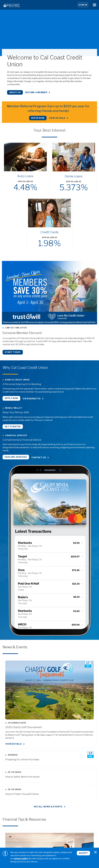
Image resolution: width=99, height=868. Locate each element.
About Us (15, 92)
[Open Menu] (94, 5)
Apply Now (11, 398)
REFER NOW (38, 118)
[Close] (95, 852)
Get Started (13, 426)
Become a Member (36, 92)
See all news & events (48, 805)
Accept (83, 853)
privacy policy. (21, 859)
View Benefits (32, 398)
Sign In (83, 5)
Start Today (13, 352)
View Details (57, 118)
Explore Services (16, 456)
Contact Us (39, 456)
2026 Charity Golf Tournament (24, 725)
